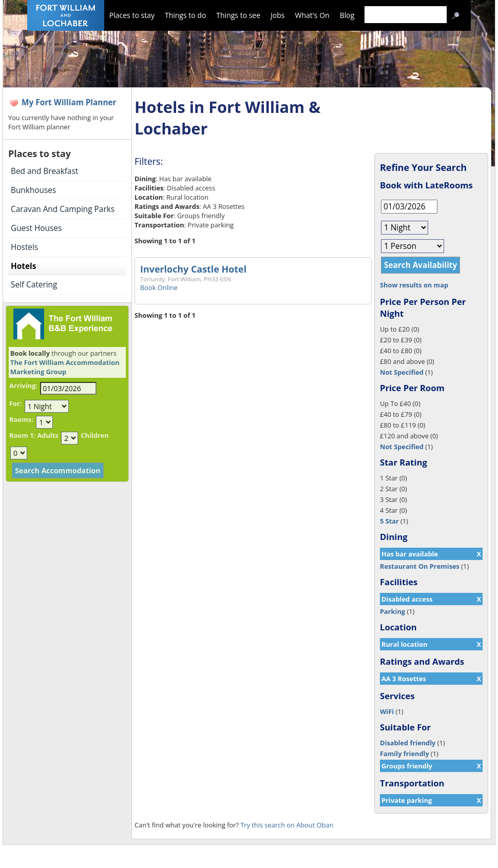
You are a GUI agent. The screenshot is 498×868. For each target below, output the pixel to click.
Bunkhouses (33, 190)
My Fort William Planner (69, 102)
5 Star (389, 521)
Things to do (185, 15)
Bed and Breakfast (44, 171)
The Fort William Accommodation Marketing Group (65, 367)
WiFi (387, 711)
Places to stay (132, 15)
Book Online (159, 287)
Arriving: (23, 385)
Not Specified (402, 372)
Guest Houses (36, 228)
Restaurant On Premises (420, 566)
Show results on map (414, 285)
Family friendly (405, 754)
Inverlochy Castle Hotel (193, 269)
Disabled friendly (408, 743)
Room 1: (22, 435)
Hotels (23, 266)
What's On (312, 15)
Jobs (277, 15)
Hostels (24, 247)
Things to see (238, 15)
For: (15, 403)
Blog (347, 15)
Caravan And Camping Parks (63, 209)
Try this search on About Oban (287, 825)
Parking (392, 611)
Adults (47, 435)
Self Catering (34, 285)
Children (94, 435)
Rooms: (21, 419)
